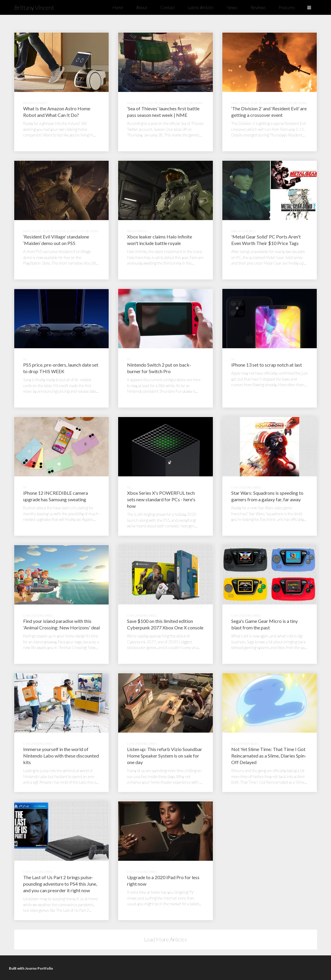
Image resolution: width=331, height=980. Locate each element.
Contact (168, 7)
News (232, 7)
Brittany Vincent (34, 7)
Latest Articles (201, 7)
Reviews (258, 7)
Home (118, 7)
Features (287, 7)
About (142, 7)
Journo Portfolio (39, 968)
